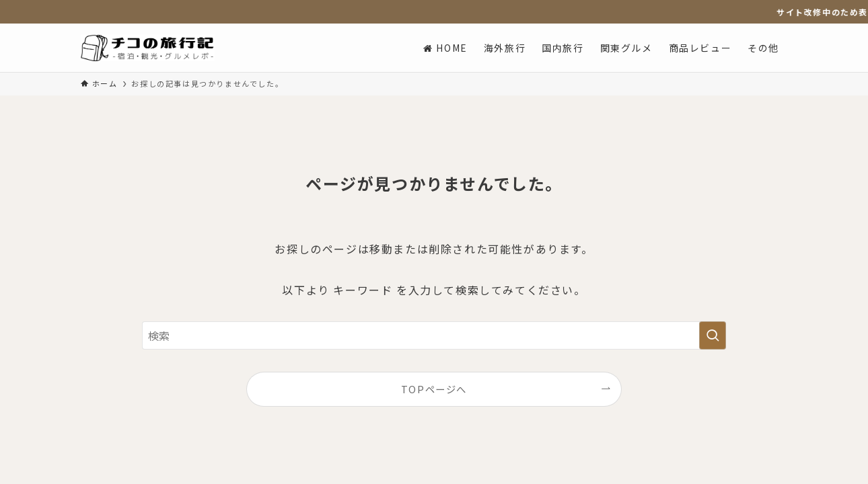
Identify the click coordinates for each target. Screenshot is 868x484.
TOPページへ (434, 389)
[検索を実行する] (713, 335)
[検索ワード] (434, 335)
